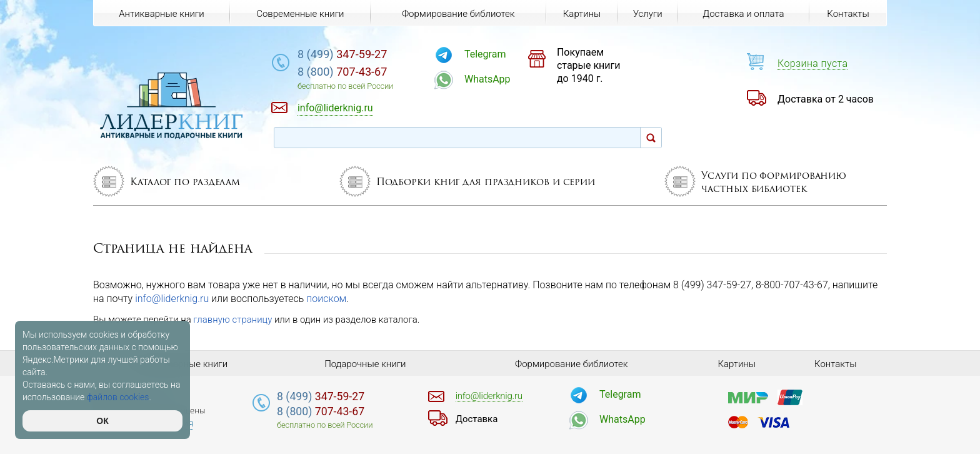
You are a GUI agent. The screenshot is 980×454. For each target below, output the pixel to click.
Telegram (485, 54)
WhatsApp (487, 79)
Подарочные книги (365, 364)
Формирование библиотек (458, 14)
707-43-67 (342, 72)
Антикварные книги (161, 14)
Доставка (477, 419)
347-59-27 (342, 54)
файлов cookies (118, 397)
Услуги (648, 14)
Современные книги (300, 14)
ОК (102, 421)
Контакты (848, 14)
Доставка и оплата (743, 14)
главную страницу (232, 320)
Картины (582, 14)
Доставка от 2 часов (826, 99)
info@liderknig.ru (172, 299)
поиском (326, 299)
